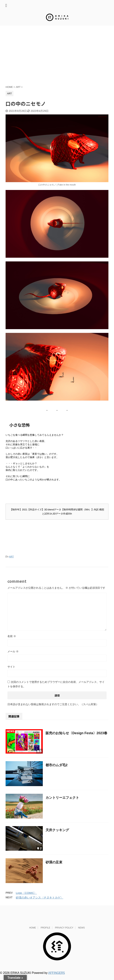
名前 (12, 640)
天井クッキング (57, 834)
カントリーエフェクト (62, 802)
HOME (33, 932)
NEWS (81, 932)
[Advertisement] (57, 57)
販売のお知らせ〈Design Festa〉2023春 (76, 737)
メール (13, 656)
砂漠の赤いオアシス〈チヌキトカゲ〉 (40, 902)
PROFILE (45, 932)
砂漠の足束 (54, 867)
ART (11, 561)
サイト (11, 671)
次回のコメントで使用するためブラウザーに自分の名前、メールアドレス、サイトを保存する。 (56, 688)
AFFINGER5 (57, 977)
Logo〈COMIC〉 (26, 897)
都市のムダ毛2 (57, 769)
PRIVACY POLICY (64, 932)
